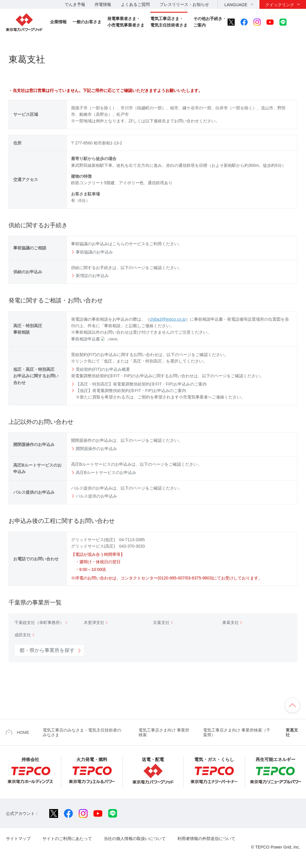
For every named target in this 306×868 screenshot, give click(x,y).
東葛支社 (231, 622)
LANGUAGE (236, 5)
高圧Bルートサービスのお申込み (106, 472)
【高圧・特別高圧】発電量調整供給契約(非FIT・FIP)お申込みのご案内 (141, 384)
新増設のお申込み (92, 276)
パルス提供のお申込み (96, 496)
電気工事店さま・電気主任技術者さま (169, 22)
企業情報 (58, 22)
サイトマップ (18, 839)
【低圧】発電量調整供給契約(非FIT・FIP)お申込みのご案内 (131, 391)
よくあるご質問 (135, 4)
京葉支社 (161, 622)
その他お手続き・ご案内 (210, 22)
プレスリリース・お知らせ (184, 4)
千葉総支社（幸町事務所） (39, 622)
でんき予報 (75, 4)
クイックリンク (280, 5)
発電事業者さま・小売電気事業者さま (126, 22)
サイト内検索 (296, 22)
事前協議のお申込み (94, 252)
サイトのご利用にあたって (67, 839)
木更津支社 (94, 622)
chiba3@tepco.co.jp (168, 319)
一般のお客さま (87, 22)
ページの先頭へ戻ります (292, 705)
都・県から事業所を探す (47, 650)
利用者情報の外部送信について (206, 839)
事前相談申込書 (96, 339)
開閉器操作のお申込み (96, 449)
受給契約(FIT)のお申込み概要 (103, 369)
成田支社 (23, 635)
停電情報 (103, 4)
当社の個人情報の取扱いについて (135, 839)
